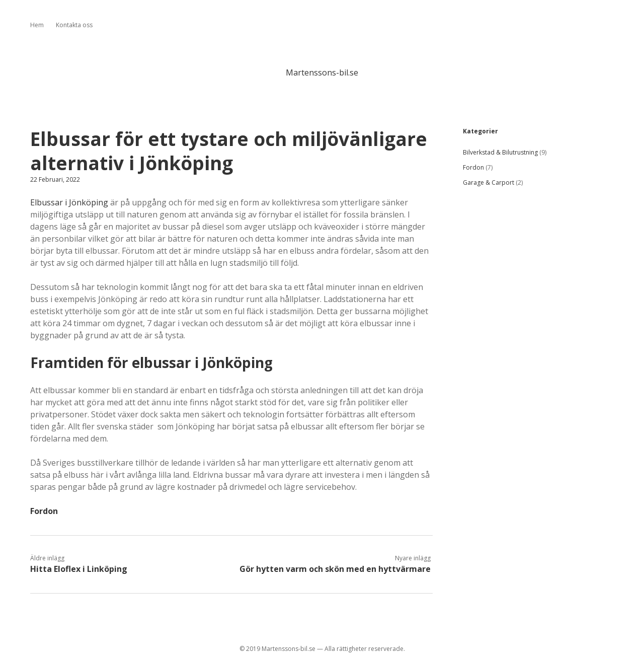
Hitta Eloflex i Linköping (79, 569)
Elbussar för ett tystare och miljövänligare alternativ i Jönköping (229, 151)
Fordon (44, 511)
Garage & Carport (489, 182)
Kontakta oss (74, 25)
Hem (37, 25)
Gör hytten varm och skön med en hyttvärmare (335, 569)
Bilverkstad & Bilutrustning (500, 152)
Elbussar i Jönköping (69, 202)
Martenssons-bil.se (322, 72)
